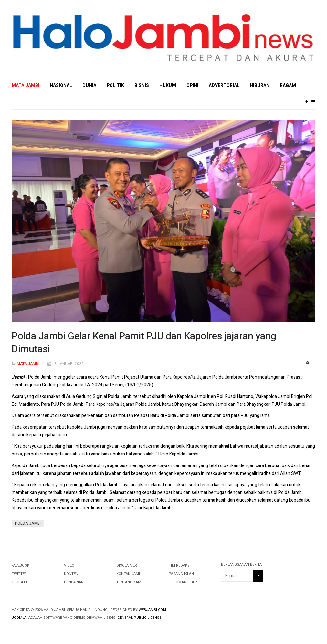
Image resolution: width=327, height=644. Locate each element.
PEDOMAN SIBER (183, 582)
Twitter (19, 574)
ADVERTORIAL (224, 85)
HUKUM (168, 85)
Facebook (21, 565)
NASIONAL (61, 85)
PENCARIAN (74, 582)
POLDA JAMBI (28, 523)
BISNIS (142, 85)
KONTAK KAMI (128, 574)
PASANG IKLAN (181, 574)
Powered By (286, 615)
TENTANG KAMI (129, 582)
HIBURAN (260, 85)
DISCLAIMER (127, 565)
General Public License (139, 618)
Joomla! (20, 618)
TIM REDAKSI (180, 565)
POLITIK (115, 85)
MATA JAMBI (26, 85)
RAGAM (288, 85)
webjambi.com (152, 610)
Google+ (20, 582)
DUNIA (89, 85)
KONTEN (71, 574)
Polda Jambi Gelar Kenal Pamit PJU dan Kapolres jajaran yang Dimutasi (144, 343)
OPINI (192, 85)
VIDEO (69, 565)
